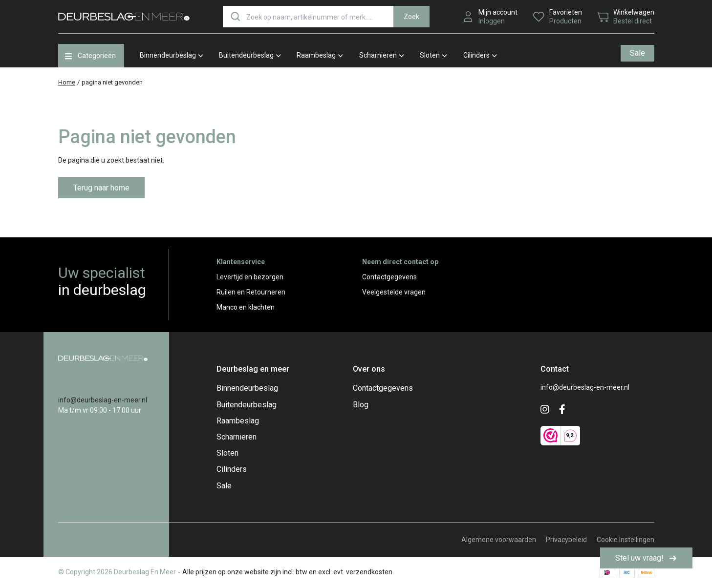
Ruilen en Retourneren (251, 292)
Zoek (411, 17)
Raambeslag (320, 55)
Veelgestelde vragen (394, 292)
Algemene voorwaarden (499, 540)
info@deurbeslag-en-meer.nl (103, 400)
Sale (637, 53)
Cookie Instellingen (626, 540)
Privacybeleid (566, 540)
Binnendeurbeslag (172, 55)
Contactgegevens (389, 277)
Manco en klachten (246, 307)
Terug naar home (101, 188)
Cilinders (480, 55)
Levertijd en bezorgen (250, 277)
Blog (361, 405)
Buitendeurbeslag (250, 55)
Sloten (433, 55)
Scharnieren (382, 55)
